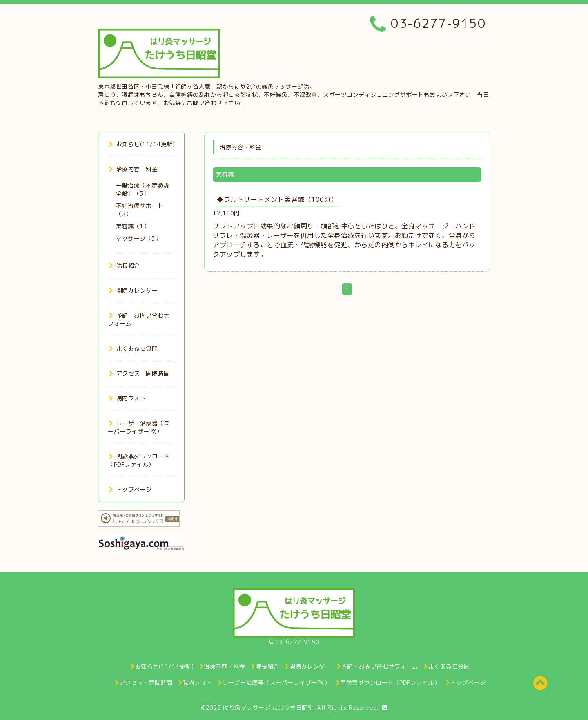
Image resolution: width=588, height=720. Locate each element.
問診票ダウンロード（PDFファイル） (139, 460)
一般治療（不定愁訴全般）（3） (143, 189)
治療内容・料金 (133, 169)
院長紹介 (125, 265)
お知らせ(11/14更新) (142, 144)
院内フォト (127, 398)
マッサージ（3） (139, 238)
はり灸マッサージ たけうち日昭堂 (268, 708)
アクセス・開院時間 (139, 373)
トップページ (130, 489)
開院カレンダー (133, 290)
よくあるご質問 (133, 348)
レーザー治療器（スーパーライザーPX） (139, 427)
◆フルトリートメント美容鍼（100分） (277, 199)
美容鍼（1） (133, 226)
